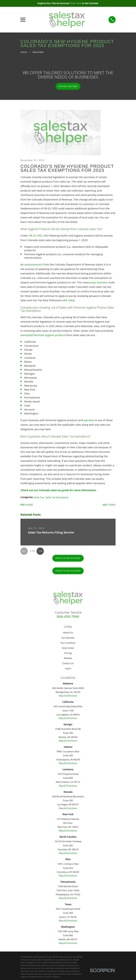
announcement (33, 264)
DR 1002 (69, 300)
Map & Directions (68, 696)
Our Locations (68, 644)
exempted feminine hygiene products (43, 335)
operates (89, 420)
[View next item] (42, 552)
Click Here (76, 3)
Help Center (68, 649)
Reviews (68, 659)
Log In (68, 669)
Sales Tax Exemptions (57, 497)
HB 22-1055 (36, 236)
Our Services (68, 638)
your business (99, 282)
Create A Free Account (68, 559)
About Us (68, 633)
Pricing (68, 654)
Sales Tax (39, 497)
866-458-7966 (68, 617)
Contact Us (68, 664)
